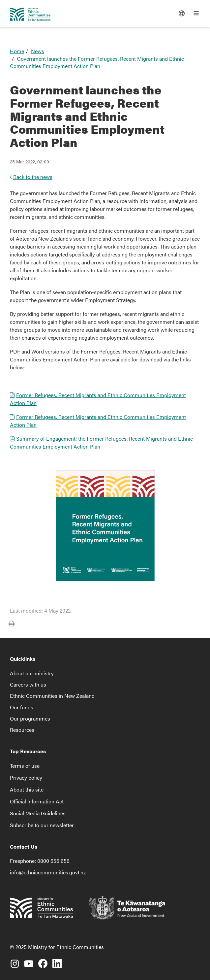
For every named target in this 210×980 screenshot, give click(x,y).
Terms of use (25, 766)
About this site (27, 789)
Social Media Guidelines (38, 813)
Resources (22, 730)
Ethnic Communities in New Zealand (52, 696)
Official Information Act (37, 801)
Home (17, 51)
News (38, 51)
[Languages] (182, 13)
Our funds (22, 707)
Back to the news (31, 177)
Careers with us (28, 684)
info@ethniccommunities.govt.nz (48, 872)
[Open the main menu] (196, 13)
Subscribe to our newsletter (42, 825)
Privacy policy (26, 777)
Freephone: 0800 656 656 (40, 861)
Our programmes (30, 718)
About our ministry (32, 673)
